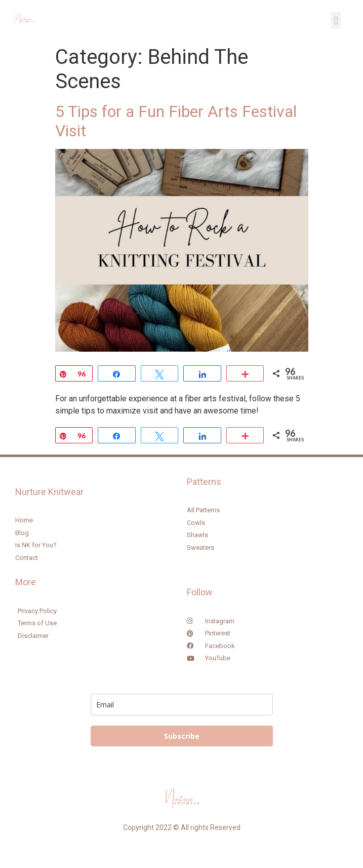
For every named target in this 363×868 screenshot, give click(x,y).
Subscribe (182, 736)
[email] (182, 705)
